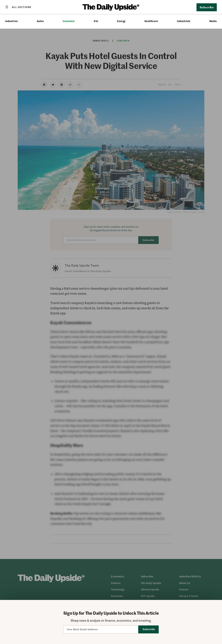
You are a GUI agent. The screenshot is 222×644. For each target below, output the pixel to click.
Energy (121, 21)
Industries (12, 21)
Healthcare (151, 21)
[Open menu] (18, 7)
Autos (40, 21)
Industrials (184, 21)
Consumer (69, 21)
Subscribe (207, 7)
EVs (96, 21)
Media (213, 21)
